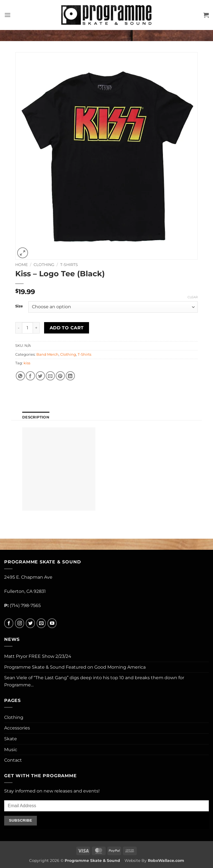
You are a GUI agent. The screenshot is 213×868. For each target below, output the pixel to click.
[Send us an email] (41, 623)
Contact (13, 760)
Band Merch (47, 354)
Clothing (44, 265)
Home (21, 265)
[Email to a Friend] (50, 376)
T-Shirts (69, 265)
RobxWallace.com (166, 861)
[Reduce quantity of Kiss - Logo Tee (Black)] (19, 328)
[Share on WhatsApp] (20, 376)
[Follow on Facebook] (9, 623)
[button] (7, 15)
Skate (11, 739)
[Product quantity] (27, 328)
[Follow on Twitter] (30, 623)
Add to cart (67, 328)
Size (19, 306)
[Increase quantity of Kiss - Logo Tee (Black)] (36, 328)
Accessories (17, 728)
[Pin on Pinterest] (60, 376)
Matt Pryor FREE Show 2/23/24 (38, 656)
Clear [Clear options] (193, 297)
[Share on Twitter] (40, 376)
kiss (27, 363)
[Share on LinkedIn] (70, 376)
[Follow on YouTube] (52, 623)
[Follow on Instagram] (20, 623)
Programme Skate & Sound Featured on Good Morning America (75, 667)
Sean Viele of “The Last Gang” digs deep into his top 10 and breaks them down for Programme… (94, 681)
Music (11, 750)
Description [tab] (36, 417)
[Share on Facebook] (30, 376)
